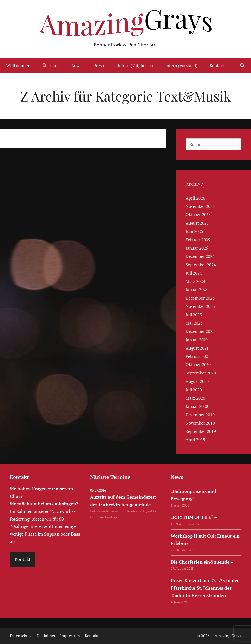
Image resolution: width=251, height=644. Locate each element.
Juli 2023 (194, 315)
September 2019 (201, 431)
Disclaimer (46, 636)
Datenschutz (21, 636)
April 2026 (195, 198)
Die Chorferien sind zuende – (202, 562)
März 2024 (195, 281)
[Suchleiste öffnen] (242, 66)
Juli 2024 (194, 273)
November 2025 (200, 206)
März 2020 (195, 398)
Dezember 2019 (200, 415)
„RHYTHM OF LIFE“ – (194, 517)
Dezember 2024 (200, 256)
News (76, 66)
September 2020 (201, 373)
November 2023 (200, 306)
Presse (99, 66)
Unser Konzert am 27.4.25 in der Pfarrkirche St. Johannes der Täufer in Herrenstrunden (205, 588)
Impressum (70, 636)
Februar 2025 (198, 240)
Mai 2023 (194, 323)
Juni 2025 (194, 231)
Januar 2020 (197, 406)
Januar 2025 (197, 248)
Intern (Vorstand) (181, 66)
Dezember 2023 (200, 298)
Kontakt (217, 66)
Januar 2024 (197, 290)
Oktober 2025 (198, 215)
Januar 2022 (197, 340)
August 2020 (197, 381)
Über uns (51, 66)
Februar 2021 (198, 356)
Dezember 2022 (200, 331)
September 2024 (201, 265)
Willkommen (18, 66)
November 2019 (200, 423)
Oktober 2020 (198, 365)
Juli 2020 (194, 390)
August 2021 (197, 348)
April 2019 (195, 440)
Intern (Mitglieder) (135, 66)
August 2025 (197, 223)
